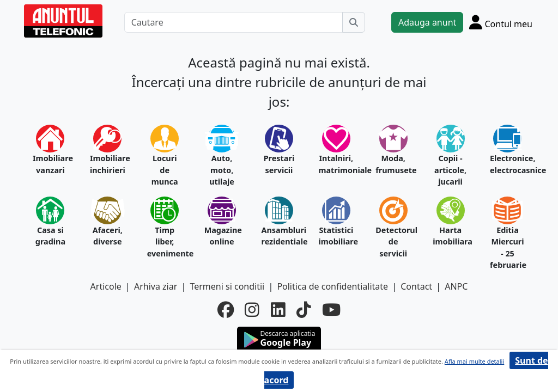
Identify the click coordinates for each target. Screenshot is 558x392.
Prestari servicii (279, 164)
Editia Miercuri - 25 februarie (508, 248)
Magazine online (222, 236)
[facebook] (226, 310)
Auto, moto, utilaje (222, 170)
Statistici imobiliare (336, 236)
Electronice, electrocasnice (508, 164)
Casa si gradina (50, 236)
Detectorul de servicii (393, 242)
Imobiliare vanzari (50, 164)
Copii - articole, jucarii (450, 170)
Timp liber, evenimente (165, 242)
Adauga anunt (427, 22)
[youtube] (331, 310)
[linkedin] (278, 310)
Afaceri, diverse (108, 236)
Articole (106, 286)
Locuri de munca (165, 170)
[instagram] (252, 310)
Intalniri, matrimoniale (336, 164)
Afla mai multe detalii (474, 361)
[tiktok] (304, 310)
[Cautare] (233, 22)
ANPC (456, 286)
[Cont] (501, 22)
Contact (416, 286)
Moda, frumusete (393, 164)
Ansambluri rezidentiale (279, 236)
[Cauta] (354, 22)
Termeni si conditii (227, 286)
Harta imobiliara (450, 236)
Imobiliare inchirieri (108, 164)
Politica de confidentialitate (332, 286)
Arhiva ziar (156, 286)
